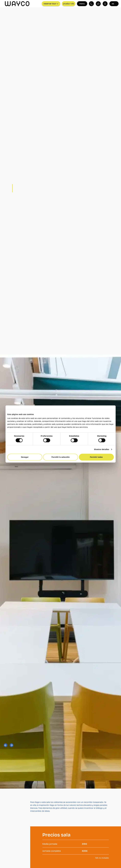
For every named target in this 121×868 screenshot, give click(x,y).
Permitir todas (96, 457)
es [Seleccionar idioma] (114, 4)
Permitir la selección (61, 457)
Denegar (25, 457)
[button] (6, 745)
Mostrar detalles (102, 449)
